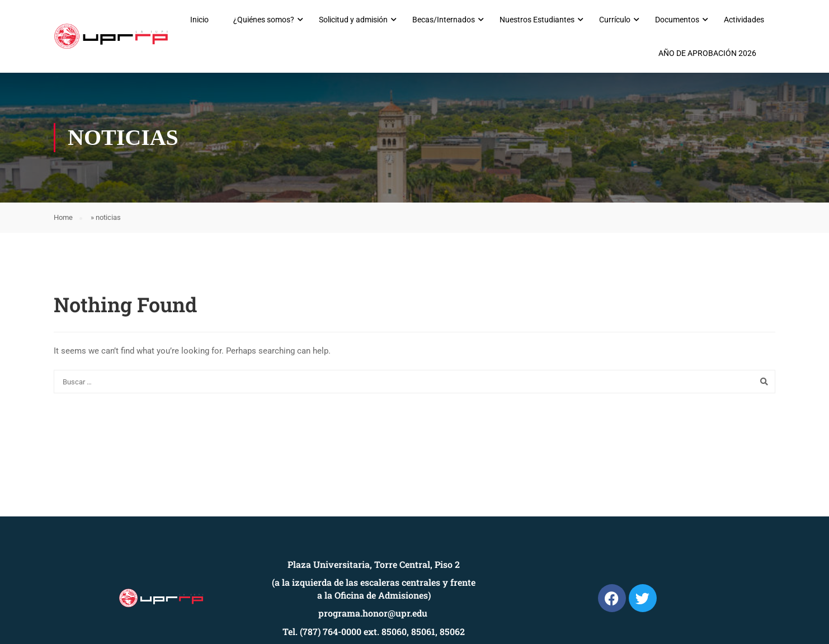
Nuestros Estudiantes (537, 20)
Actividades (744, 20)
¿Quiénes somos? (264, 20)
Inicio (199, 20)
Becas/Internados (444, 20)
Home (63, 217)
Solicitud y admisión (353, 20)
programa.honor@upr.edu (373, 613)
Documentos (677, 20)
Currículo (615, 20)
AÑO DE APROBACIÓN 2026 (707, 53)
